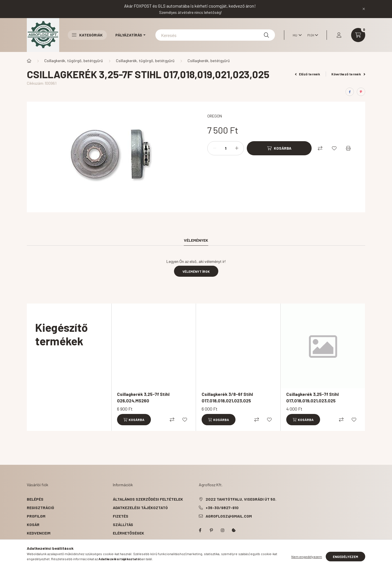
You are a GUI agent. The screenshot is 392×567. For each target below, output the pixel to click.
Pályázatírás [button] (129, 35)
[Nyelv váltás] (296, 35)
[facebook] (350, 92)
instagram (223, 530)
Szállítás (123, 525)
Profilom (36, 516)
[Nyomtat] (348, 148)
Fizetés (121, 516)
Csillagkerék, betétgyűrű (209, 61)
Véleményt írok (196, 271)
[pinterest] (361, 92)
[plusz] (237, 148)
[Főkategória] (29, 61)
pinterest (211, 530)
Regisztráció (40, 508)
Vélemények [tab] (196, 240)
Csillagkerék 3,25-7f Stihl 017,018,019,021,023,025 (312, 397)
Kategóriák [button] (87, 35)
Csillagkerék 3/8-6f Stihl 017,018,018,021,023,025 (227, 397)
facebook (200, 530)
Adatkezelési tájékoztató (140, 508)
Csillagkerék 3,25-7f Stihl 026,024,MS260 (143, 397)
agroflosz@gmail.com (229, 516)
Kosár (33, 525)
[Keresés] (215, 35)
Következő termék (348, 74)
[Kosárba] (279, 148)
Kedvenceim (39, 533)
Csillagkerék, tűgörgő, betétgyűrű (74, 61)
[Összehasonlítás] (320, 148)
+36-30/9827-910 (222, 508)
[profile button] (339, 35)
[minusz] (215, 148)
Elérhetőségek (128, 533)
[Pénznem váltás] (311, 35)
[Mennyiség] (226, 148)
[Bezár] (364, 9)
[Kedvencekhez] (334, 148)
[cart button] (358, 35)
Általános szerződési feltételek (148, 499)
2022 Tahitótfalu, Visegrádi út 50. (241, 499)
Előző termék (308, 74)
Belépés (35, 499)
